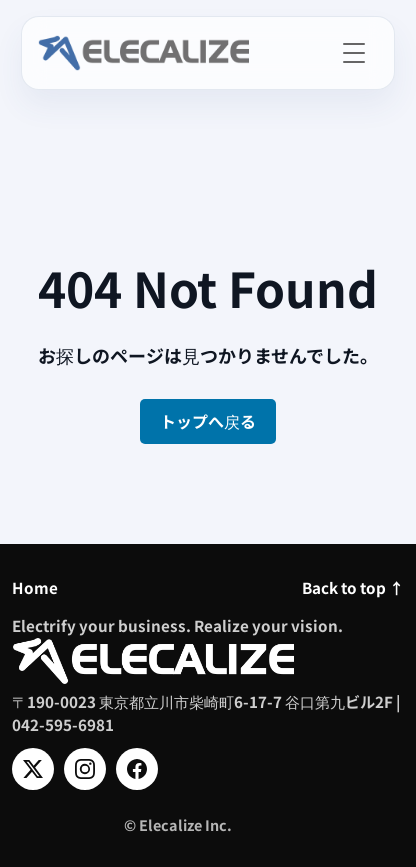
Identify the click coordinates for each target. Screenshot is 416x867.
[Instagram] (85, 769)
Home (35, 587)
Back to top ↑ (353, 587)
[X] (33, 769)
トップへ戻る (208, 421)
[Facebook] (137, 769)
